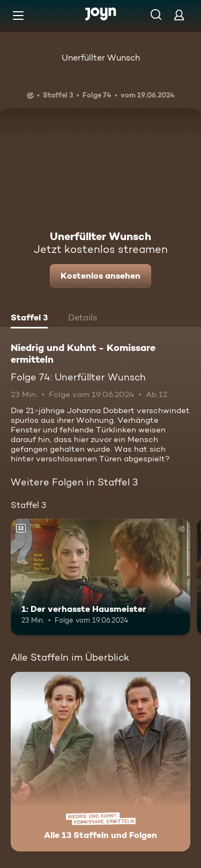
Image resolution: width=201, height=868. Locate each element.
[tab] (29, 319)
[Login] (179, 15)
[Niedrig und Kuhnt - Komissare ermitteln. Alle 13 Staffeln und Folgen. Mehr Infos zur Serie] (100, 762)
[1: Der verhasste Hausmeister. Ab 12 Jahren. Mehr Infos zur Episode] (100, 577)
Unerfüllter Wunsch (101, 58)
